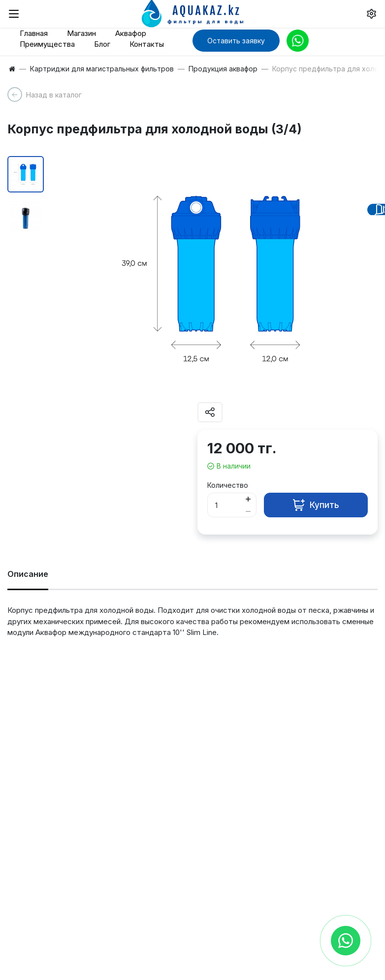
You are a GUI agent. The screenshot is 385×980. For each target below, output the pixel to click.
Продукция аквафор (223, 69)
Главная (34, 33)
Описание (28, 574)
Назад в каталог (54, 95)
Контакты (147, 44)
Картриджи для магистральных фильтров (102, 69)
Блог (102, 44)
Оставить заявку (236, 41)
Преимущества (47, 44)
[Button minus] (248, 511)
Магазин (81, 33)
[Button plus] (248, 499)
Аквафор (131, 33)
